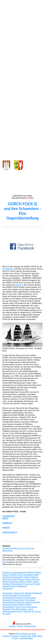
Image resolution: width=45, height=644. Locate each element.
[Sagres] (36, 581)
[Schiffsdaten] (8, 598)
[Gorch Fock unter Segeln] (26, 607)
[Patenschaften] (9, 602)
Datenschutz (26, 636)
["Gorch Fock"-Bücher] (23, 593)
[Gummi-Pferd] (24, 595)
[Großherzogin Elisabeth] (13, 577)
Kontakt (6, 636)
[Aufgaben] (7, 600)
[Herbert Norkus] (31, 577)
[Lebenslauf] (31, 598)
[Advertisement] (22, 78)
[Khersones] (7, 579)
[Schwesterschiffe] (10, 595)
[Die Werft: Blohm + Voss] (22, 609)
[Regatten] (7, 609)
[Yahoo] (20, 626)
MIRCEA (19, 285)
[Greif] (36, 575)
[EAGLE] (30, 572)
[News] (28, 604)
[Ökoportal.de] (30, 626)
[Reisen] (22, 604)
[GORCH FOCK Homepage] (21, 575)
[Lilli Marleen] (19, 579)
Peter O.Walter (22, 634)
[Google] (12, 626)
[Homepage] (8, 593)
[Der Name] (30, 600)
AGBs (34, 636)
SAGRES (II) (7, 523)
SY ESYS (33, 634)
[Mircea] (28, 579)
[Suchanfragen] (9, 607)
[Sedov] (37, 584)
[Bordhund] (37, 593)
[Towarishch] (8, 588)
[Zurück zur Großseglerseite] (14, 572)
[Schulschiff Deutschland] (13, 584)
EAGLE (5, 518)
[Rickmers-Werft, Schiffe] (22, 581)
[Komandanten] (19, 600)
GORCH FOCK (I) (10, 532)
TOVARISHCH (8, 269)
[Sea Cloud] (29, 584)
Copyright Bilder (26, 638)
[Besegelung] (20, 598)
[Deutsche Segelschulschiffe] (28, 602)
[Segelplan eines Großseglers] (15, 586)
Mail (4, 562)
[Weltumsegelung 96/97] (13, 611)
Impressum (15, 636)
